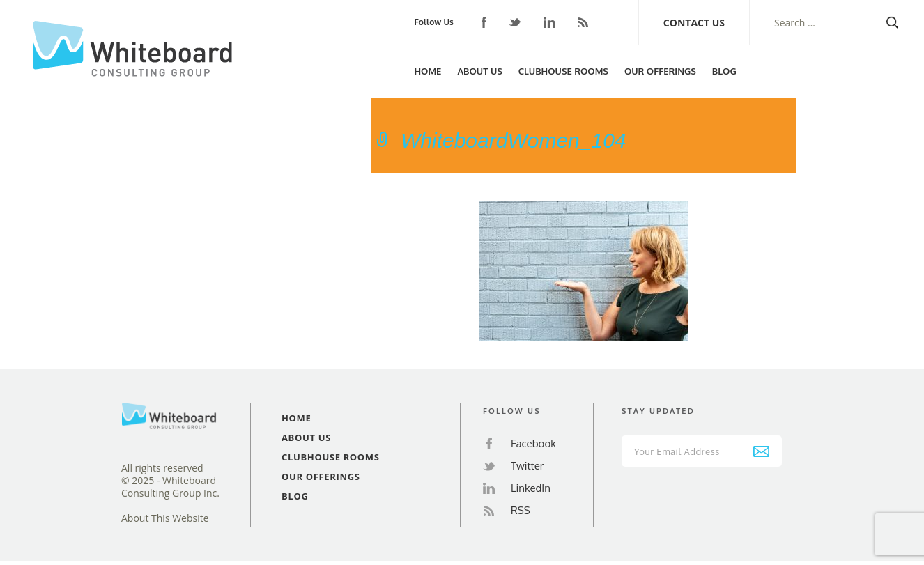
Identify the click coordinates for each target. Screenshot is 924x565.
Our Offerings (660, 71)
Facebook (484, 22)
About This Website (165, 518)
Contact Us (694, 23)
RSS (583, 22)
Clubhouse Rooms (563, 71)
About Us (479, 71)
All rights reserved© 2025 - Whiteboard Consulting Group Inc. (170, 481)
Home (428, 71)
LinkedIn (549, 22)
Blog (724, 71)
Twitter (515, 23)
